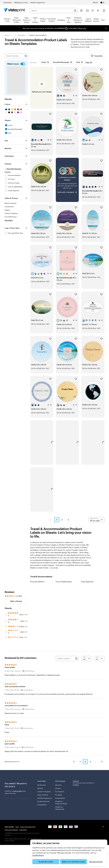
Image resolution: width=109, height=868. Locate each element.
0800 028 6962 (9, 829)
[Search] (75, 11)
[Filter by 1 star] (6, 640)
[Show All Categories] (13, 171)
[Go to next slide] (106, 28)
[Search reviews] (66, 661)
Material (8, 151)
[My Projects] (87, 11)
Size (6, 143)
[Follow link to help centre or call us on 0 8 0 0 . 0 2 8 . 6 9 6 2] (81, 11)
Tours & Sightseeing (63, 584)
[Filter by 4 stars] (6, 624)
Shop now (82, 28)
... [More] (13, 35)
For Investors (60, 794)
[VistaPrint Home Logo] (15, 11)
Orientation (9, 159)
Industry (8, 166)
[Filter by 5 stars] (6, 617)
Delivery (40, 791)
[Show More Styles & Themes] (9, 223)
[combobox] (52, 11)
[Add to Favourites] (76, 72)
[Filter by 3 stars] (6, 629)
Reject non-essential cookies (74, 862)
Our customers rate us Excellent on (83, 786)
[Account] (98, 11)
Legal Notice (23, 832)
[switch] (101, 3)
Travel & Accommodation (38, 35)
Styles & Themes (11, 201)
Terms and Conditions (11, 832)
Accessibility (42, 807)
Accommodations (37, 584)
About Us (58, 788)
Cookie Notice (38, 855)
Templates (21, 35)
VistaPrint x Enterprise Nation (61, 805)
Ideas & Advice (43, 797)
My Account (42, 788)
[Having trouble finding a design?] (67, 182)
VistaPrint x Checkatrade (60, 811)
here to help (18, 794)
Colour (7, 107)
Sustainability (60, 801)
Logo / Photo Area (12, 230)
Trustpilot (76, 783)
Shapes (8, 123)
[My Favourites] (93, 11)
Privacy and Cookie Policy (28, 829)
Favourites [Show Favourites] (97, 58)
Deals (103, 20)
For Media (59, 797)
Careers (58, 791)
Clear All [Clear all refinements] (89, 65)
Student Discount (44, 804)
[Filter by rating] (86, 661)
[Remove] (45, 65)
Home (7, 35)
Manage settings (96, 862)
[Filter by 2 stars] (6, 634)
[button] (50, 522)
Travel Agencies (87, 584)
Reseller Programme (45, 801)
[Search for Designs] (26, 58)
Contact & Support (44, 794)
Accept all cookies (46, 862)
